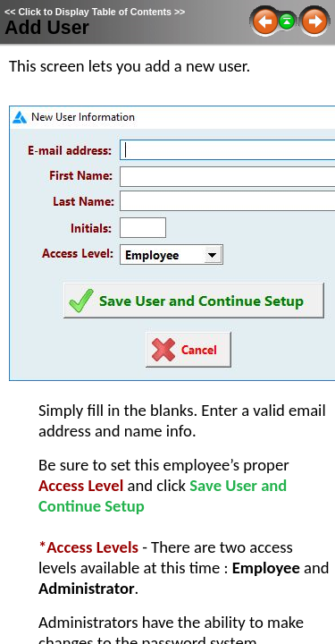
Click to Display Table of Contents (95, 12)
